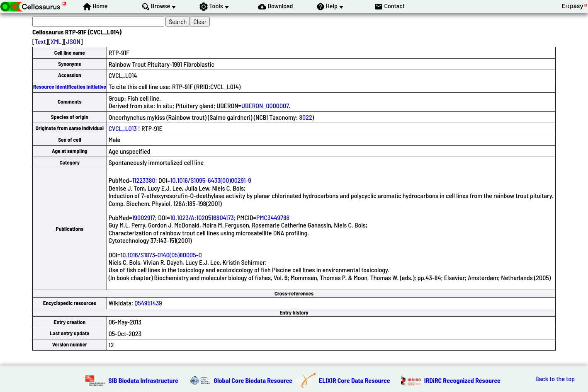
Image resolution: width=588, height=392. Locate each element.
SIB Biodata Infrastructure (143, 380)
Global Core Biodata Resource (253, 380)
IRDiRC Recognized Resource (462, 380)
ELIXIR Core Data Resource (355, 380)
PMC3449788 (273, 217)
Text (40, 41)
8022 (305, 117)
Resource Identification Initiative (70, 87)
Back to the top (555, 379)
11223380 (144, 180)
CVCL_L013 (123, 128)
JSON (73, 41)
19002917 (144, 217)
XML (56, 41)
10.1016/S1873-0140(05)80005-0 (161, 255)
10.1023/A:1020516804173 (202, 217)
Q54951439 (148, 303)
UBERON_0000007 (265, 105)
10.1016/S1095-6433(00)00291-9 (211, 180)
